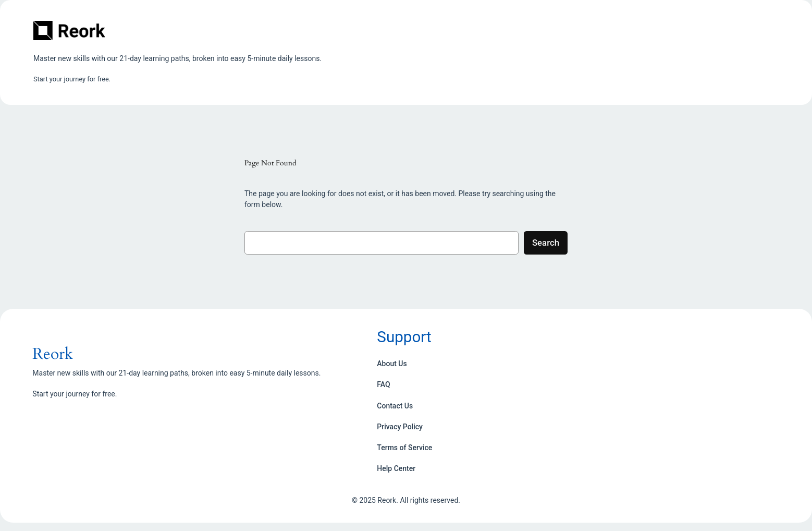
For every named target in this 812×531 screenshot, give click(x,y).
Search (546, 243)
